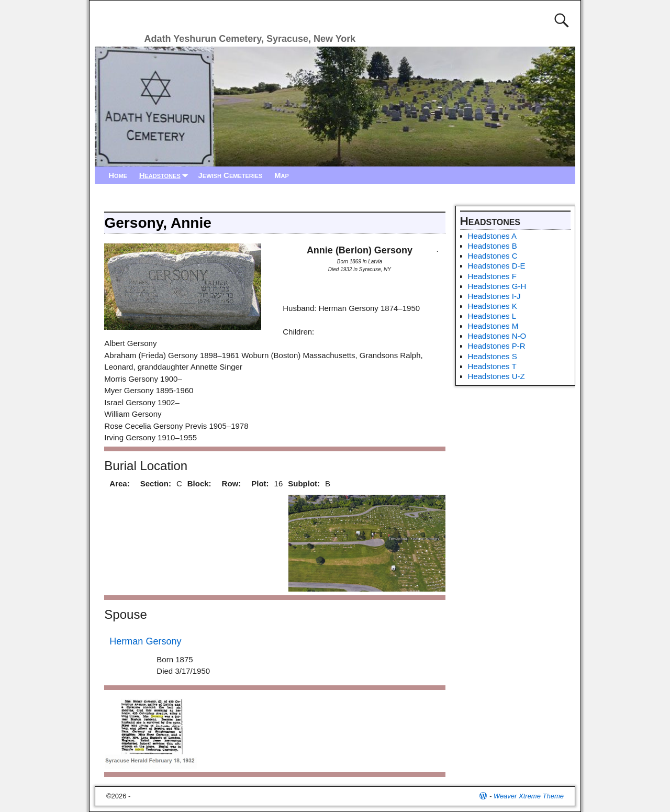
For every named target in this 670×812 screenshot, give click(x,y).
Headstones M (493, 326)
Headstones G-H (497, 286)
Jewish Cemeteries (230, 175)
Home (118, 175)
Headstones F (492, 276)
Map (282, 175)
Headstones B (493, 246)
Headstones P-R (497, 346)
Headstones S (493, 356)
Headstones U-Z (496, 376)
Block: (199, 483)
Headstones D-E (497, 266)
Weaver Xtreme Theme (529, 796)
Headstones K (493, 306)
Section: (156, 483)
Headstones (166, 175)
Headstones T (492, 366)
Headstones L (492, 316)
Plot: (260, 483)
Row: (232, 483)
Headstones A (492, 236)
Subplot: (304, 483)
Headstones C (493, 256)
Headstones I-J (494, 296)
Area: (119, 483)
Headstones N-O (497, 336)
